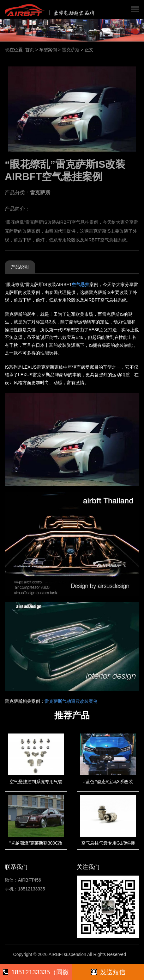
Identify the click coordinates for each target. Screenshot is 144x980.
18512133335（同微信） (36, 974)
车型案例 (48, 50)
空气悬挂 (81, 284)
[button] (135, 9)
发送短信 (108, 972)
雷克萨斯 (71, 50)
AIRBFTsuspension (67, 954)
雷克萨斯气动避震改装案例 (71, 701)
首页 (30, 50)
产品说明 (20, 267)
